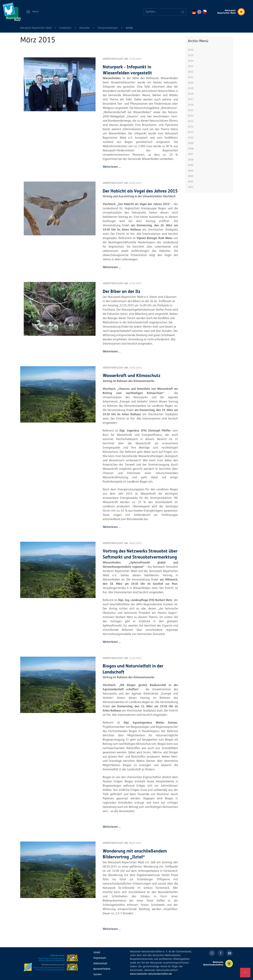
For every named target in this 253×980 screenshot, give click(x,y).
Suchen (98, 975)
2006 (191, 160)
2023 (191, 66)
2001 (191, 187)
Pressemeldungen (108, 28)
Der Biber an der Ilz (122, 292)
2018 (191, 94)
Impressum (100, 958)
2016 (191, 105)
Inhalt (97, 953)
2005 (191, 165)
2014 (191, 116)
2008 (191, 149)
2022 (191, 72)
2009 (191, 143)
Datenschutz (100, 964)
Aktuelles (84, 28)
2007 (191, 154)
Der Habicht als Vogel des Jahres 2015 (140, 191)
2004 (191, 171)
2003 (191, 176)
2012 (191, 127)
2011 (191, 132)
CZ (205, 12)
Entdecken (65, 28)
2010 (191, 138)
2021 (191, 77)
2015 (191, 110)
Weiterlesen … (112, 167)
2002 (191, 182)
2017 (191, 99)
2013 (191, 121)
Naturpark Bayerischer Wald (36, 28)
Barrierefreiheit (102, 969)
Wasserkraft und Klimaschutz (132, 376)
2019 (191, 88)
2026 (191, 50)
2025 (191, 56)
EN (199, 12)
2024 (191, 61)
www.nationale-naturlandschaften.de (151, 974)
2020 (191, 83)
